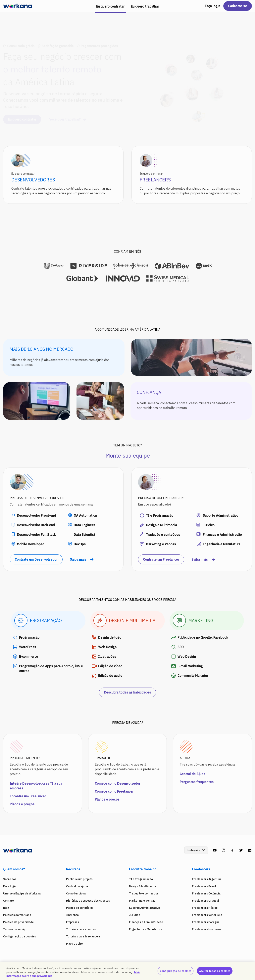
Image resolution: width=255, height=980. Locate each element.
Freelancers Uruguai (205, 901)
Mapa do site (74, 944)
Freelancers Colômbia (206, 893)
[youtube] (215, 850)
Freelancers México (205, 908)
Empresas (73, 922)
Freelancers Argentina (207, 879)
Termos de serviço (15, 929)
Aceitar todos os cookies (215, 971)
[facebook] (232, 850)
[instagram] (224, 850)
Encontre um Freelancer (28, 796)
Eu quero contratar (22, 116)
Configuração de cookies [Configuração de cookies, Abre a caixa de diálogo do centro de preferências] (176, 971)
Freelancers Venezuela (207, 915)
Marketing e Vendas (142, 901)
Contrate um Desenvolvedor (36, 559)
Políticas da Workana (17, 915)
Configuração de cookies (20, 936)
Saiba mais (82, 559)
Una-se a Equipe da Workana (22, 893)
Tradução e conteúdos (144, 893)
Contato (8, 901)
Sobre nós (10, 879)
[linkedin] (250, 850)
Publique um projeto (79, 879)
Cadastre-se (238, 6)
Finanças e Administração (146, 922)
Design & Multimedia (143, 886)
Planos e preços (22, 804)
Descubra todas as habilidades (127, 692)
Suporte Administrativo (144, 908)
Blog (6, 908)
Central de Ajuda (192, 774)
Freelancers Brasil (204, 886)
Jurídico (135, 915)
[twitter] (241, 850)
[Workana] (18, 6)
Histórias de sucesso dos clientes (88, 901)
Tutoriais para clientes (81, 929)
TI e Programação (141, 879)
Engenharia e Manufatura (146, 929)
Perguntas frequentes (197, 782)
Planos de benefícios (80, 908)
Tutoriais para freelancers (83, 936)
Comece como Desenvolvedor (118, 783)
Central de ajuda (77, 886)
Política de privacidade (18, 922)
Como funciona (76, 893)
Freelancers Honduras (207, 929)
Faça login (212, 6)
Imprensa (72, 915)
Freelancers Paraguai (206, 922)
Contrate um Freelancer (161, 559)
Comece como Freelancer (114, 791)
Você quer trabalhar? (68, 116)
